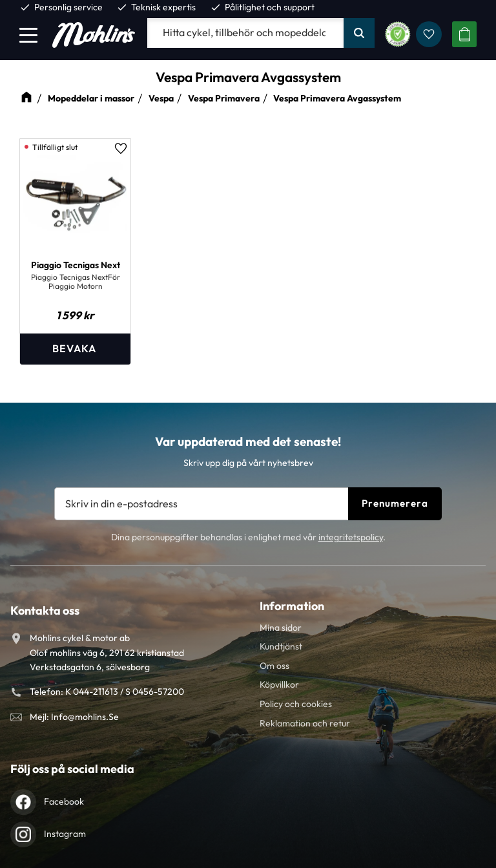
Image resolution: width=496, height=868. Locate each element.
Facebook (64, 801)
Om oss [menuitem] (274, 666)
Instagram (65, 834)
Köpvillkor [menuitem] (279, 684)
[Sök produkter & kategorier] (245, 33)
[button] (28, 35)
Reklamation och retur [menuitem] (305, 723)
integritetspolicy (351, 537)
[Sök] (359, 33)
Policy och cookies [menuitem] (296, 704)
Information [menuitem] (292, 606)
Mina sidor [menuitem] (281, 628)
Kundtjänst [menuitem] (281, 646)
